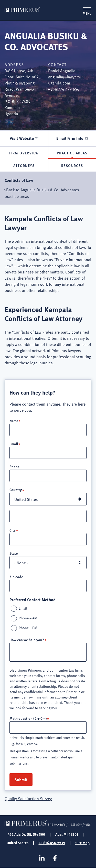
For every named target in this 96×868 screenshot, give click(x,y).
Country (16, 490)
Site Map (82, 843)
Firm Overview (24, 153)
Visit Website (22, 138)
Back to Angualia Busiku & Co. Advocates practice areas (42, 193)
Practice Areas (72, 153)
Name (14, 421)
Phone (14, 467)
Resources (72, 165)
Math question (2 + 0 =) (28, 718)
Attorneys (24, 165)
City (13, 530)
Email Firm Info (70, 138)
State (14, 553)
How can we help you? (27, 640)
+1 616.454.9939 (52, 843)
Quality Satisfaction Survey (28, 798)
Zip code (16, 577)
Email (14, 444)
